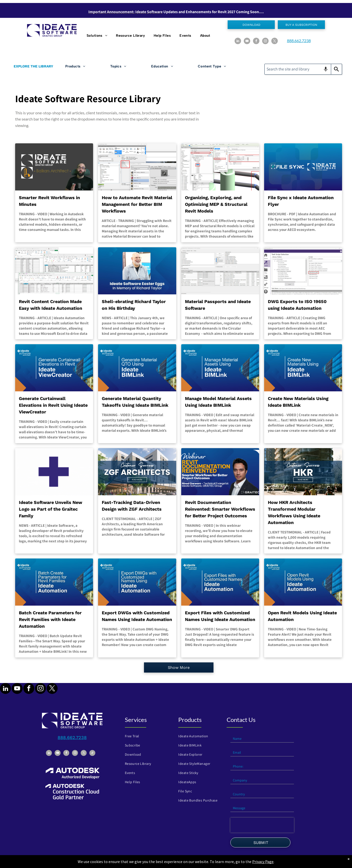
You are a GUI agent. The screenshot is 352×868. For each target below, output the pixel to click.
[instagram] (265, 42)
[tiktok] (92, 754)
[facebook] (256, 42)
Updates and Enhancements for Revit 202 (198, 12)
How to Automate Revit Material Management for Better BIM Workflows (137, 204)
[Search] (337, 69)
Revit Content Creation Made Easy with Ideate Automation (51, 305)
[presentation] (262, 825)
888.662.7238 (299, 41)
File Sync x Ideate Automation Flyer (301, 201)
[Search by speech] (326, 69)
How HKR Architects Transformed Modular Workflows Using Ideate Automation (294, 512)
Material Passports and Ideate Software (218, 305)
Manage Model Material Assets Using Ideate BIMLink (218, 402)
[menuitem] (98, 36)
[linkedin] (238, 42)
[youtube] (247, 42)
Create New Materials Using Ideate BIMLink (298, 402)
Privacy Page (263, 862)
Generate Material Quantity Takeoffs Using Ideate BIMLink (135, 402)
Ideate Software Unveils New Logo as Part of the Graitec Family (51, 509)
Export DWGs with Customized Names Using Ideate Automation (137, 616)
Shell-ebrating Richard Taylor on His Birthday (134, 305)
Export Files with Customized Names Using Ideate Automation (220, 616)
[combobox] (298, 69)
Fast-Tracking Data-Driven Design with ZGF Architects (132, 506)
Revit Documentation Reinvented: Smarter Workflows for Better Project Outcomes (220, 509)
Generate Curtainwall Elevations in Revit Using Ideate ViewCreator (53, 405)
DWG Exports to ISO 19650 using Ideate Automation (297, 305)
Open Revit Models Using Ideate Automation (302, 616)
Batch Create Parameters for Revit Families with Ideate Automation (50, 619)
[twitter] (275, 42)
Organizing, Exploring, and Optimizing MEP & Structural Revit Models (216, 204)
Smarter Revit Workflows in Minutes (49, 201)
